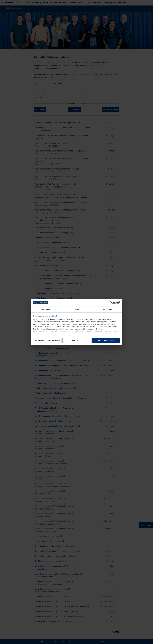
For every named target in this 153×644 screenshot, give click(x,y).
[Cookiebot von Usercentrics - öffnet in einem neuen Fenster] (111, 303)
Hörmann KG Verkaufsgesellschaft (52, 319)
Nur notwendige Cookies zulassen (47, 340)
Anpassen (77, 340)
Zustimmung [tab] (46, 309)
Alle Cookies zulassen (106, 340)
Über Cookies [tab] (107, 309)
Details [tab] (77, 309)
